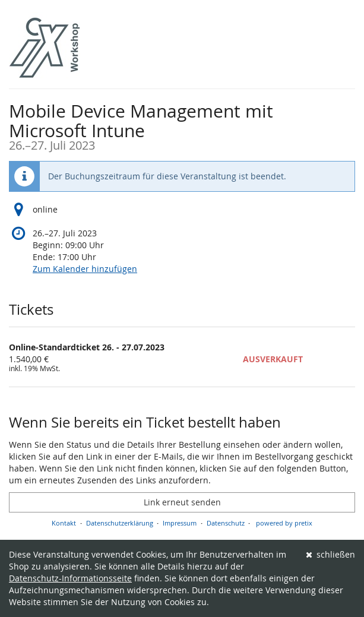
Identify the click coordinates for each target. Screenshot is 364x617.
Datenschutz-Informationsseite (70, 578)
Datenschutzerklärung (120, 523)
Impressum (180, 523)
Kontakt (64, 523)
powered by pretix (284, 523)
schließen (331, 554)
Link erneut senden (182, 502)
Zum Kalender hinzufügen (85, 269)
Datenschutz (226, 523)
